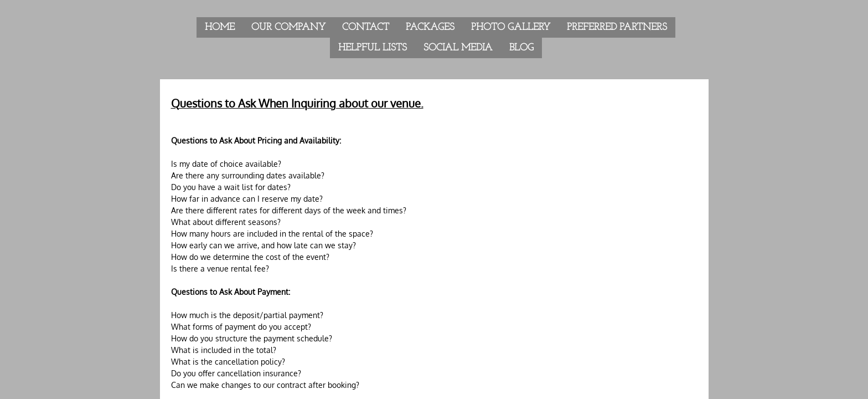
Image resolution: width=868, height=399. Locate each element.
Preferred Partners (617, 27)
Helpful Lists (373, 48)
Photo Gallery (511, 27)
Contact (366, 27)
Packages (430, 27)
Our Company (288, 27)
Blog (521, 48)
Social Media (458, 48)
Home (220, 27)
